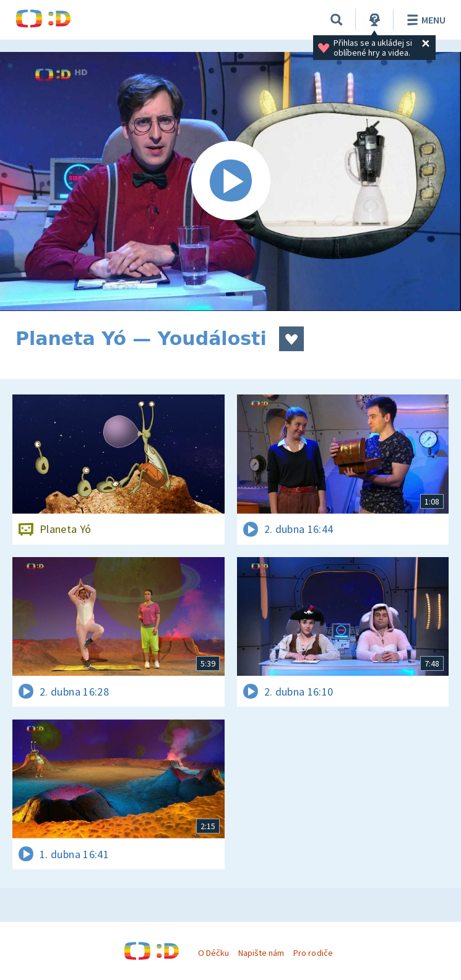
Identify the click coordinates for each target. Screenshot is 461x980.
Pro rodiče (313, 953)
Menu (424, 20)
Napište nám (261, 953)
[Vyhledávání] (337, 20)
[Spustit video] (230, 181)
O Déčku (213, 953)
